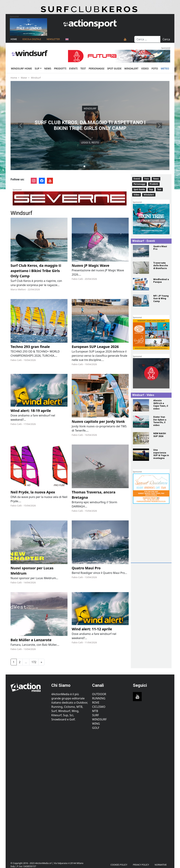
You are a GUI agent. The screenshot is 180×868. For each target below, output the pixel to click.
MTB (95, 711)
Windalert (131, 68)
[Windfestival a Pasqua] (141, 284)
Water (24, 78)
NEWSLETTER (53, 39)
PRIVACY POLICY (141, 865)
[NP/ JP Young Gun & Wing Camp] (141, 301)
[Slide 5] (96, 166)
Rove (96, 703)
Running (99, 698)
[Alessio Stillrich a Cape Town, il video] (141, 405)
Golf (96, 728)
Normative (161, 865)
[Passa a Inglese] (67, 39)
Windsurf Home (21, 68)
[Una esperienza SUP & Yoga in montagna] (141, 455)
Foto (155, 68)
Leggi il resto (90, 142)
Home (14, 39)
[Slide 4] (93, 166)
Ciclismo (99, 707)
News (48, 68)
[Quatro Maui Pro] (141, 251)
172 (34, 662)
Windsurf (36, 78)
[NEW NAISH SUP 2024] (141, 438)
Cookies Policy (119, 865)
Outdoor (99, 694)
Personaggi (96, 68)
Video (145, 68)
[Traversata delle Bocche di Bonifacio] (141, 268)
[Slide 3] (90, 166)
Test (83, 68)
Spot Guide (114, 68)
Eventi (73, 68)
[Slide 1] (84, 166)
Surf (96, 715)
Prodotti (60, 68)
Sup (37, 68)
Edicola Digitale (32, 39)
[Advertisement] (156, 539)
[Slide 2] (87, 166)
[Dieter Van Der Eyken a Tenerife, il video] (141, 422)
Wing (96, 724)
